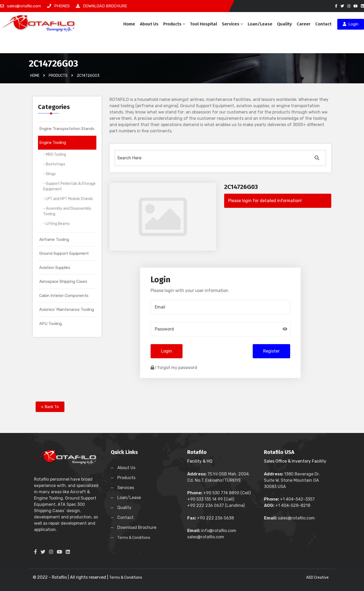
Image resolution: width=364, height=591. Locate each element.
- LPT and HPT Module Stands (68, 199)
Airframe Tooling (54, 240)
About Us (149, 24)
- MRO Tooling (55, 154)
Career (304, 24)
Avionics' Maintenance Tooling (67, 310)
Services (232, 24)
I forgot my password (174, 368)
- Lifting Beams (56, 224)
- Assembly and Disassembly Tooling (67, 211)
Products (174, 24)
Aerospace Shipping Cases (63, 281)
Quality (285, 24)
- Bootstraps (54, 164)
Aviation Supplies (55, 268)
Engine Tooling (53, 143)
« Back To (50, 407)
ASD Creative (317, 578)
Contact (323, 24)
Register (271, 351)
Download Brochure (137, 527)
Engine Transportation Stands (67, 129)
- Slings (49, 174)
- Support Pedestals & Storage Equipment (69, 186)
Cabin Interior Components (64, 296)
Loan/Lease (260, 24)
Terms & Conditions (134, 538)
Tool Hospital (203, 24)
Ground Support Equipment (64, 253)
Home (129, 24)
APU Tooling (51, 324)
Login (351, 24)
